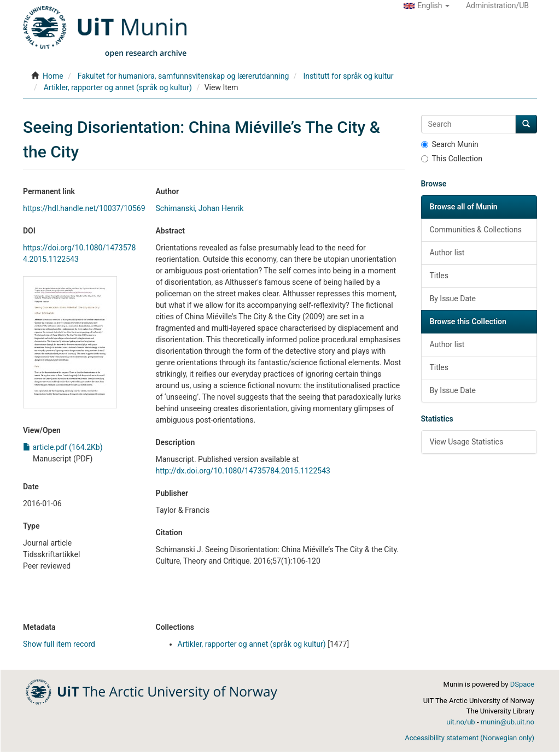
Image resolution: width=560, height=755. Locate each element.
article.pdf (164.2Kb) (63, 447)
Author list (447, 253)
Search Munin (450, 144)
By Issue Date (453, 299)
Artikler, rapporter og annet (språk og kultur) (118, 87)
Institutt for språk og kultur (348, 76)
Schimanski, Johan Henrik (200, 208)
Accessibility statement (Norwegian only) (469, 738)
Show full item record (59, 644)
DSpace (522, 684)
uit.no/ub (460, 722)
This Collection (452, 159)
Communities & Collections (476, 230)
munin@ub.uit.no (507, 722)
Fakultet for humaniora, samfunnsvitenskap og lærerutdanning (183, 76)
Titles (439, 276)
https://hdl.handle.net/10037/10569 (84, 208)
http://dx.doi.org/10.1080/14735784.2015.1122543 (243, 471)
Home (53, 76)
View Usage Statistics (467, 442)
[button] (427, 5)
